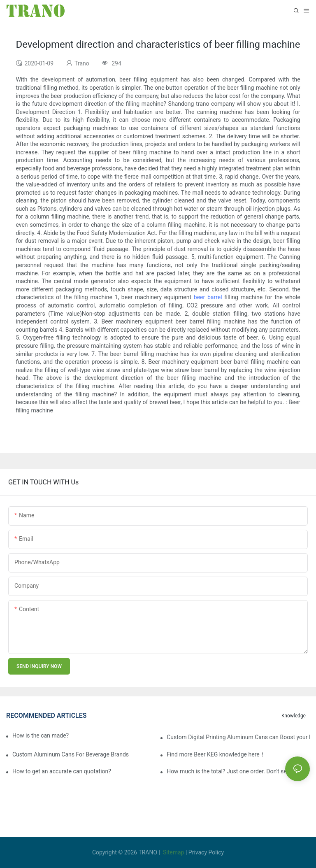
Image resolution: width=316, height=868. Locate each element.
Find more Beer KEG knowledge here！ (216, 754)
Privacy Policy (206, 852)
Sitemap (174, 852)
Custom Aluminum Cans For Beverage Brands (71, 754)
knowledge (294, 716)
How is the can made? (44, 735)
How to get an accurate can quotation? (62, 771)
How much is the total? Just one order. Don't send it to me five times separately (238, 771)
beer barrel (208, 297)
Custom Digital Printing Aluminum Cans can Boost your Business (238, 737)
